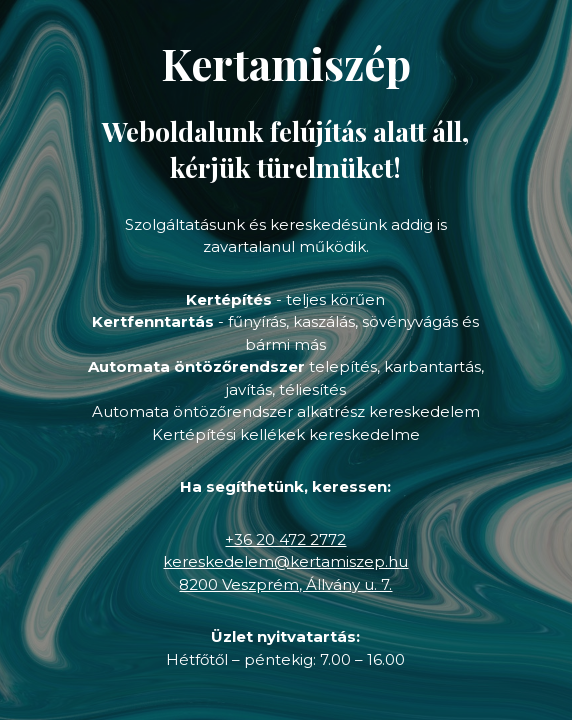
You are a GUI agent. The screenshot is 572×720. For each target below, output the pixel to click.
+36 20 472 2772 (285, 539)
